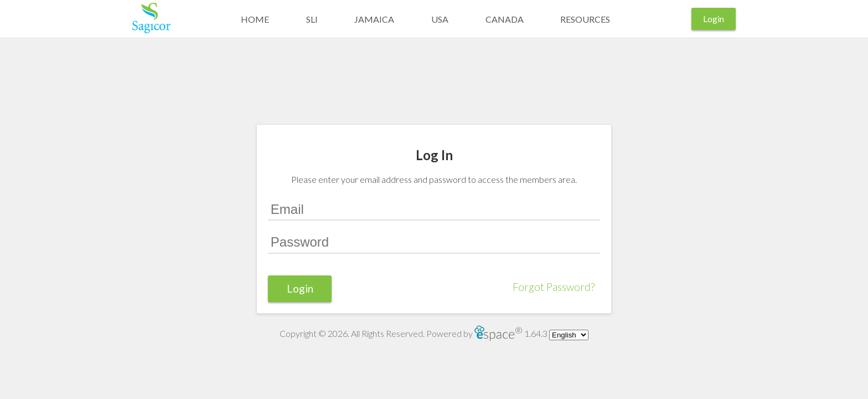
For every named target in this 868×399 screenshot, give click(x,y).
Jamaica (374, 19)
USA (440, 19)
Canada (505, 19)
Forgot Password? (554, 287)
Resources (585, 19)
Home (255, 19)
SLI (312, 19)
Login (714, 19)
